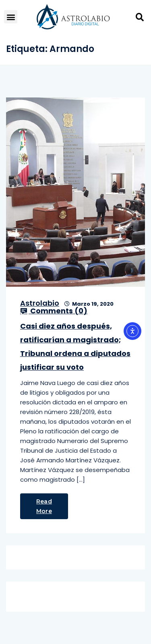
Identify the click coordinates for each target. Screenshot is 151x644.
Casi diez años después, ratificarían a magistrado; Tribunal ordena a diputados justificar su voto (75, 347)
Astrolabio (40, 303)
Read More (44, 506)
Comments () (54, 311)
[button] (11, 17)
